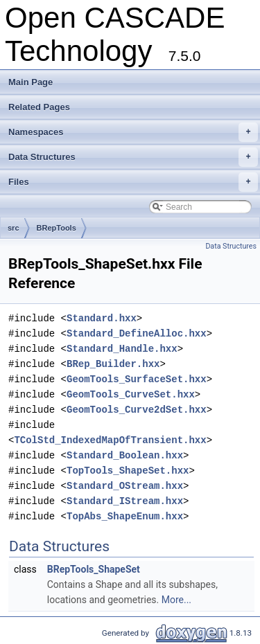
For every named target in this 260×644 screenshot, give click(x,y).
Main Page (31, 82)
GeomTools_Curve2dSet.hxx (137, 410)
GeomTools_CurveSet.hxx (131, 394)
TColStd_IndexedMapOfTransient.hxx (110, 440)
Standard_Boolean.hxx (125, 455)
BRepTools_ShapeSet (94, 569)
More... (176, 600)
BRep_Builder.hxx (113, 364)
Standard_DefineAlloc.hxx (137, 333)
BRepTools (57, 228)
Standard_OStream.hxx (125, 486)
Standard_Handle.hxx (122, 349)
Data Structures (133, 157)
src (14, 228)
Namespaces (133, 132)
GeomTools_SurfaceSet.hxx (137, 379)
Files (133, 182)
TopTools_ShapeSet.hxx (128, 471)
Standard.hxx (102, 318)
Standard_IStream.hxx (125, 501)
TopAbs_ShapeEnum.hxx (125, 516)
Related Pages (39, 107)
